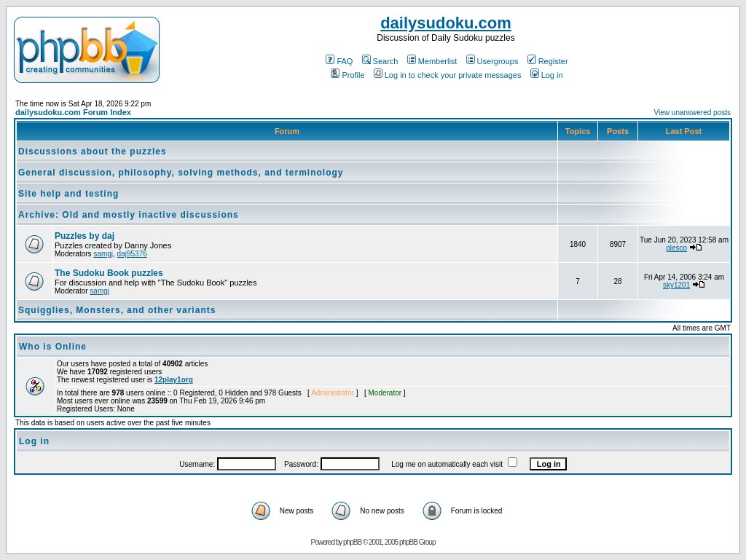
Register (548, 61)
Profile (348, 75)
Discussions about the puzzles (93, 151)
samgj (103, 254)
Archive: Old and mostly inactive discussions (129, 215)
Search (380, 61)
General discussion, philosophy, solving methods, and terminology (181, 173)
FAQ (339, 61)
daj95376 (132, 254)
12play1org (174, 380)
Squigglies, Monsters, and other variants (117, 310)
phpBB (352, 542)
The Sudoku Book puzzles (109, 273)
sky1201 (676, 285)
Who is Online (53, 347)
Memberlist (432, 61)
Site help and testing (68, 194)
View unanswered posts (692, 113)
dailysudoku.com (446, 23)
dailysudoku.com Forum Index (73, 112)
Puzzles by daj (85, 236)
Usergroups (492, 61)
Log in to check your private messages (448, 75)
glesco (676, 248)
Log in (547, 75)
